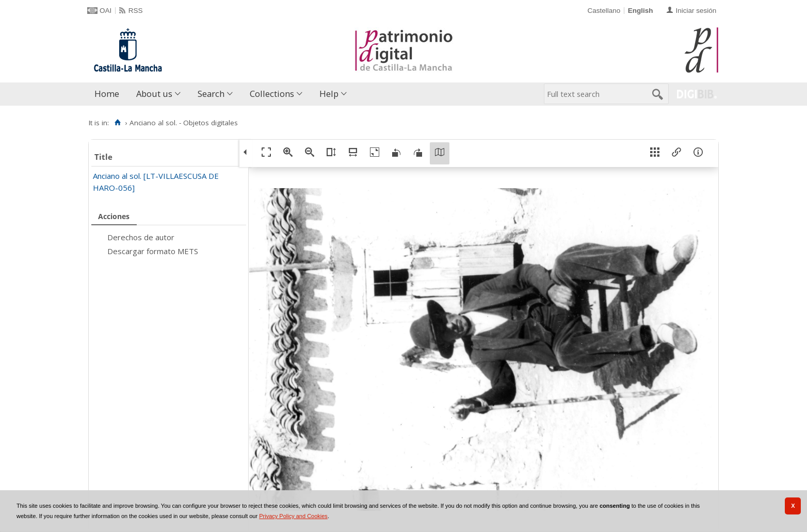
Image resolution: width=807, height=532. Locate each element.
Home (107, 94)
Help (329, 94)
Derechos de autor (141, 237)
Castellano (604, 11)
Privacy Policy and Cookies (293, 516)
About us (154, 94)
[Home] (117, 123)
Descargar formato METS (153, 251)
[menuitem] (109, 94)
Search (211, 94)
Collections (272, 94)
